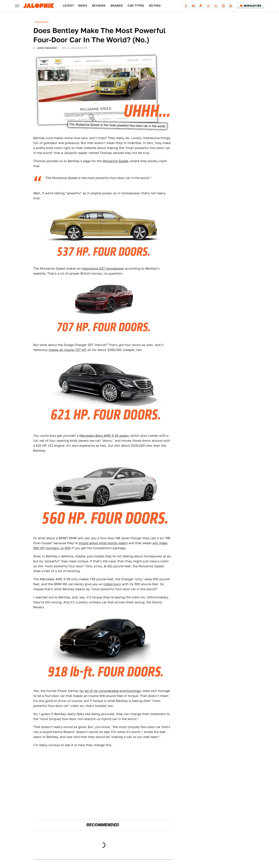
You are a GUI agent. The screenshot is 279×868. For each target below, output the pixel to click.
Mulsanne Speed (115, 161)
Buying (155, 6)
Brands (117, 6)
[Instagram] (223, 6)
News (83, 6)
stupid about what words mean (103, 543)
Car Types (136, 6)
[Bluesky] (193, 6)
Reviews (99, 6)
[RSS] (231, 6)
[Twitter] (208, 6)
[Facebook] (186, 6)
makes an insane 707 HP (67, 350)
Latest (68, 6)
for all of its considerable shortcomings (110, 691)
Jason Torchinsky (47, 48)
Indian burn (112, 584)
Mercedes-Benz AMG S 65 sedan (104, 436)
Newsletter (251, 6)
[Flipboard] (201, 6)
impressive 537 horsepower (103, 268)
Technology (42, 22)
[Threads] (216, 6)
